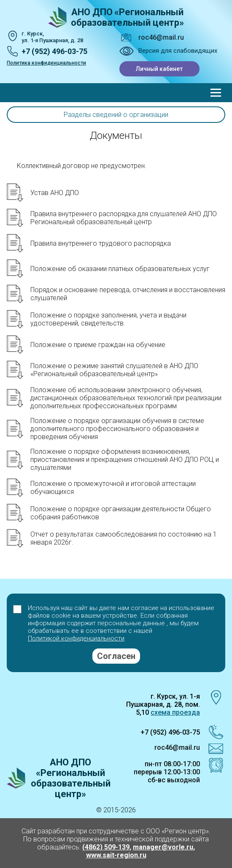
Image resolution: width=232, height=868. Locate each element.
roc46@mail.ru (161, 37)
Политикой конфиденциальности (76, 638)
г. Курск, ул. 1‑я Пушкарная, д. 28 (52, 37)
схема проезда (175, 712)
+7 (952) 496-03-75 (54, 51)
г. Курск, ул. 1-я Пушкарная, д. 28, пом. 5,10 (163, 704)
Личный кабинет (159, 69)
